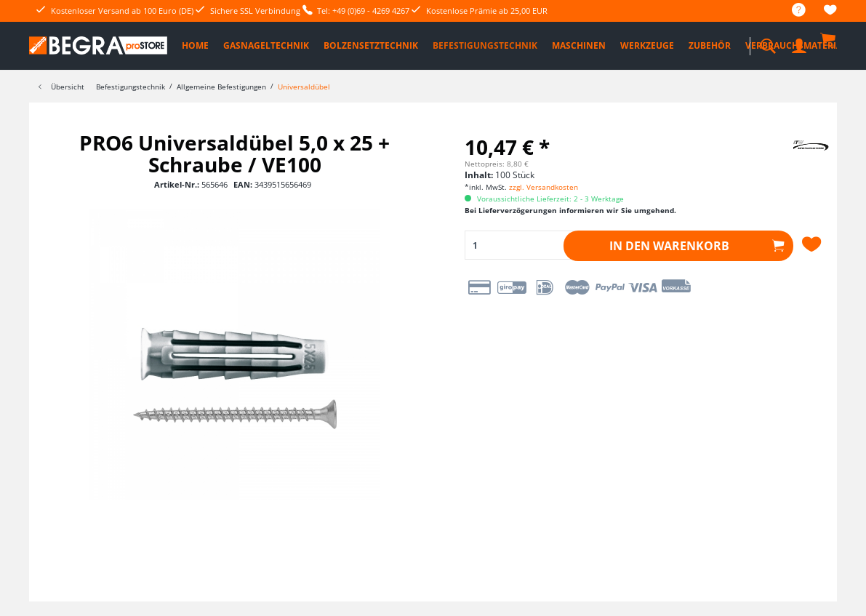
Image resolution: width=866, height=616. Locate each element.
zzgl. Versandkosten (544, 187)
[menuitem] (791, 11)
